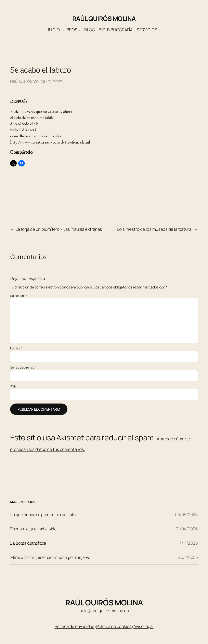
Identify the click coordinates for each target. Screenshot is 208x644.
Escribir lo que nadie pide (33, 529)
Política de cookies (114, 626)
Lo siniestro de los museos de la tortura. (155, 229)
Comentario (19, 296)
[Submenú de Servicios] (159, 30)
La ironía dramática (28, 543)
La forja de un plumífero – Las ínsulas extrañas (59, 229)
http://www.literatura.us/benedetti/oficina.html (50, 142)
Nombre (16, 348)
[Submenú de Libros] (79, 30)
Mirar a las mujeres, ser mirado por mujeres (50, 557)
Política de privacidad (75, 626)
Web (13, 386)
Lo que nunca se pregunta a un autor (44, 515)
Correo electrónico (23, 367)
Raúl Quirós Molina (104, 18)
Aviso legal (144, 626)
